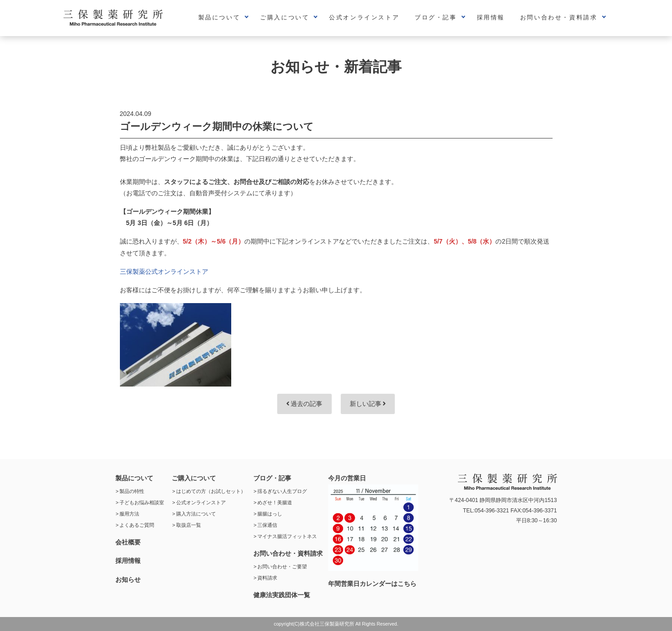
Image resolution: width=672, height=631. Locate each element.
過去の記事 (304, 404)
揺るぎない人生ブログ (282, 491)
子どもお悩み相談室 (142, 502)
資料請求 (267, 578)
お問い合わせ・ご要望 (282, 567)
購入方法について (196, 514)
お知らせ (128, 580)
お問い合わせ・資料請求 (559, 17)
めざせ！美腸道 (275, 502)
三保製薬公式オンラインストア (164, 272)
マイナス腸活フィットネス (287, 536)
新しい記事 (368, 404)
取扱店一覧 (189, 525)
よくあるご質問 (137, 525)
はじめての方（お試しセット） (211, 491)
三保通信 (267, 525)
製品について (219, 17)
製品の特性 (132, 491)
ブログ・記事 (436, 17)
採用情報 (491, 17)
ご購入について (285, 17)
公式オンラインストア (364, 17)
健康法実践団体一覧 (282, 595)
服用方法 (129, 514)
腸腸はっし (270, 514)
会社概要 (128, 542)
